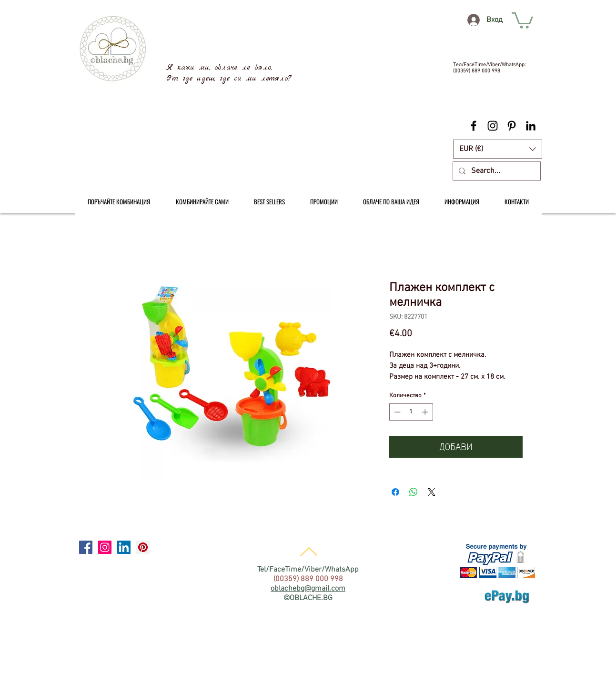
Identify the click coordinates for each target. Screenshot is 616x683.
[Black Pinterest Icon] (512, 126)
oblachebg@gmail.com (308, 589)
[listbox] (498, 149)
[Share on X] (432, 492)
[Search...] (496, 171)
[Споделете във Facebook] (395, 492)
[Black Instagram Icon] (493, 126)
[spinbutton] (411, 412)
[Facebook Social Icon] (86, 547)
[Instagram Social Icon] (105, 547)
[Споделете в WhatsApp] (414, 492)
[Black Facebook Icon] (474, 126)
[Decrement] (396, 412)
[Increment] (426, 412)
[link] (522, 20)
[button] (498, 149)
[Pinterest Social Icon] (143, 547)
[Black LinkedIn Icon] (531, 126)
